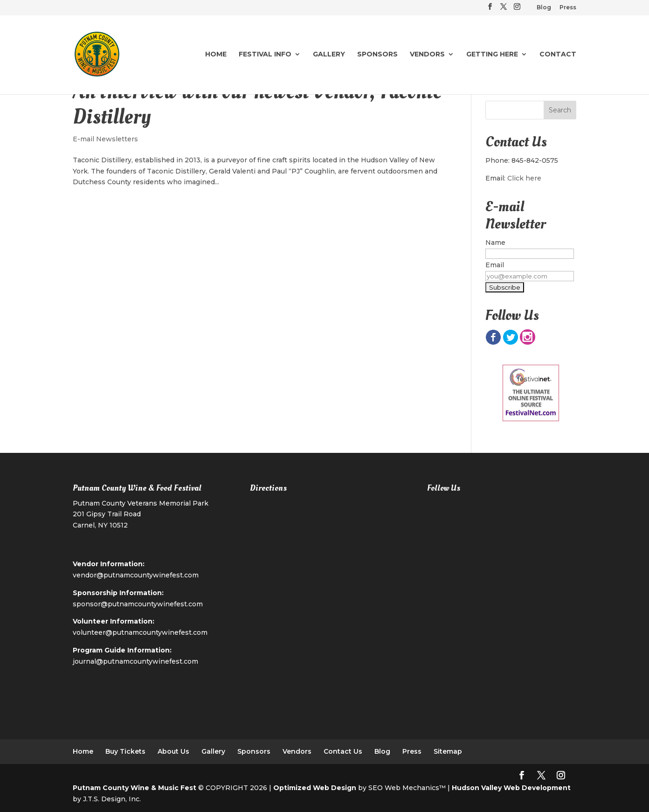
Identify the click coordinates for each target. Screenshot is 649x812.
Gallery (329, 55)
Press (568, 8)
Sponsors (377, 55)
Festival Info (265, 55)
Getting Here (492, 55)
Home (216, 55)
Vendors (427, 55)
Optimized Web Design (315, 788)
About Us (173, 751)
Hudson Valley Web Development (511, 788)
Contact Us (343, 751)
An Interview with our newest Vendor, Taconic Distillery (257, 104)
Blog (544, 8)
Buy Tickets (125, 751)
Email (495, 265)
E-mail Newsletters (105, 139)
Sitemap (448, 751)
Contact (558, 55)
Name (495, 243)
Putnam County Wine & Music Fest (135, 788)
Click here (524, 178)
